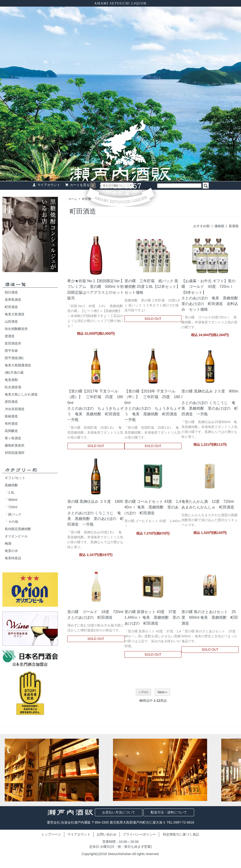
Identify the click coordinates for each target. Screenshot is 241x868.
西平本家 (11, 351)
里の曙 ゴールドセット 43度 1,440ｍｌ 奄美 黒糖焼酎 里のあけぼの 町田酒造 (153, 507)
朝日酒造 (11, 292)
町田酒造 (11, 307)
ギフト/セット (15, 478)
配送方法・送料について (169, 812)
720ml (13, 507)
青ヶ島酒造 (13, 438)
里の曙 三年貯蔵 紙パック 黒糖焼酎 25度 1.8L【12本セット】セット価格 (152, 286)
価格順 (219, 226)
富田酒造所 (13, 343)
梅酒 (8, 543)
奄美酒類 (11, 380)
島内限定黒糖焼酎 (18, 529)
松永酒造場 (13, 387)
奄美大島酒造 (15, 314)
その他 (13, 522)
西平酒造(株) (14, 358)
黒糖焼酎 (11, 485)
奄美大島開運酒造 (18, 365)
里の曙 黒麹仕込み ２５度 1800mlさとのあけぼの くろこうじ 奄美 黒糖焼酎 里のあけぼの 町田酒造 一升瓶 (96, 513)
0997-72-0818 (184, 822)
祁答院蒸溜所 (15, 453)
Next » (162, 692)
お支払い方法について (119, 812)
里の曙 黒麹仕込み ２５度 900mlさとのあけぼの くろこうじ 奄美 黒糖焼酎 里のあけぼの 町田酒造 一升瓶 (210, 402)
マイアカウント (79, 834)
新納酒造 (11, 416)
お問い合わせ (107, 834)
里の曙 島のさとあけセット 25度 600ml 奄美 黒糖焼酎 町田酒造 (210, 617)
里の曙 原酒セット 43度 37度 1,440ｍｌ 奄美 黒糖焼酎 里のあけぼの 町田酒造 (152, 617)
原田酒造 (11, 402)
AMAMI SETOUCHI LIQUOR (121, 3)
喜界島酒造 (13, 300)
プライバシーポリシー (139, 834)
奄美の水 (11, 551)
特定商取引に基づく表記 (181, 834)
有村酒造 (11, 424)
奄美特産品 (13, 558)
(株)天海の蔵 (14, 373)
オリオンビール (16, 536)
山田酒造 (11, 321)
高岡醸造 (11, 431)
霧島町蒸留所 (15, 445)
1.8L (11, 492)
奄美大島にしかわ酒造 (21, 394)
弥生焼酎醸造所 (16, 329)
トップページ (51, 834)
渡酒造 (10, 336)
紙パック (15, 514)
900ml (13, 500)
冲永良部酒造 (15, 409)
